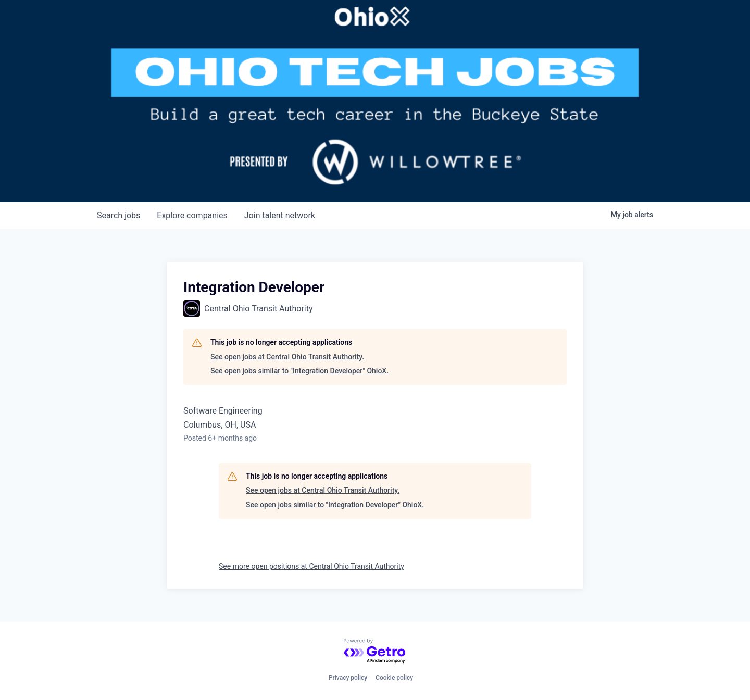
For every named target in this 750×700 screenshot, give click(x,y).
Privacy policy (348, 678)
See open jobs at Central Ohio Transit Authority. (287, 357)
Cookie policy (394, 678)
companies (192, 215)
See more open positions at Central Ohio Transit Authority (311, 566)
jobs (118, 215)
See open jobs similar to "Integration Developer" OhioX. (299, 371)
